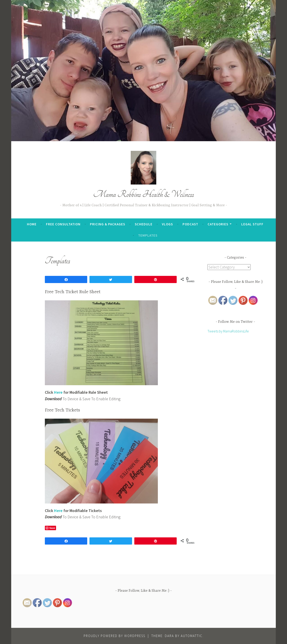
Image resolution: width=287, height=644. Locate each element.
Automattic (192, 636)
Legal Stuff (252, 224)
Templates (148, 235)
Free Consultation (63, 224)
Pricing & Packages (108, 224)
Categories (218, 224)
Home (32, 224)
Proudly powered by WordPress (114, 636)
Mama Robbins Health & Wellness (144, 194)
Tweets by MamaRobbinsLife (228, 331)
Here (58, 511)
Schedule (144, 224)
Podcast (190, 224)
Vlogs (167, 224)
